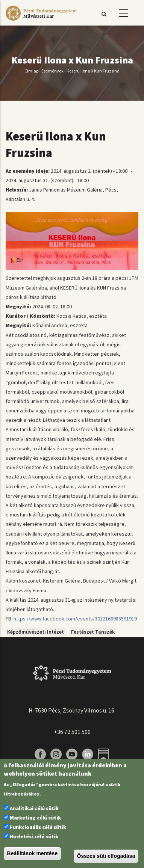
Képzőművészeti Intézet (36, 632)
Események (52, 71)
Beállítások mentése (33, 853)
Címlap (31, 71)
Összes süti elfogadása (106, 856)
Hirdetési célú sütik (34, 836)
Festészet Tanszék (93, 632)
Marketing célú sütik (35, 818)
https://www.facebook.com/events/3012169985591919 (75, 619)
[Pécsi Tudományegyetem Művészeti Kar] (41, 21)
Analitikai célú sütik (34, 808)
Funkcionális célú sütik (38, 827)
